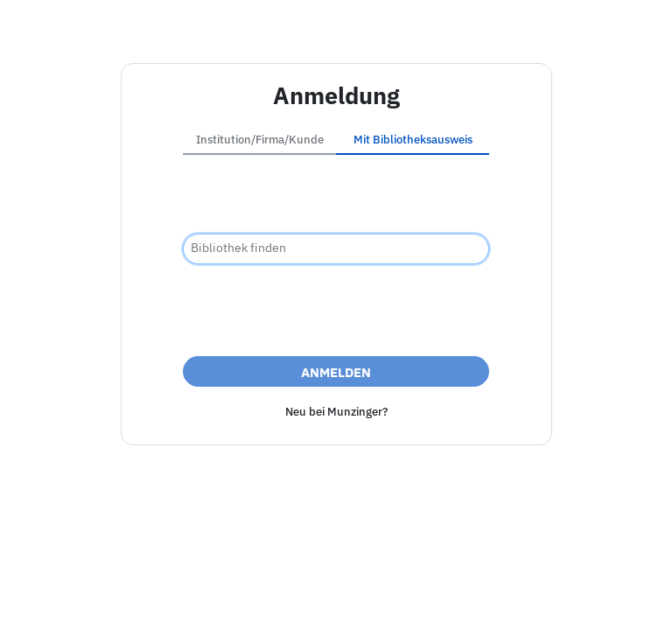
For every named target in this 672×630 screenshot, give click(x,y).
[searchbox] (336, 249)
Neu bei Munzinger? (336, 412)
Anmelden (336, 372)
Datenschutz (430, 598)
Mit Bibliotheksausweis (413, 140)
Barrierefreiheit (332, 598)
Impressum (238, 598)
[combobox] (336, 249)
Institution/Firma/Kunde (260, 140)
